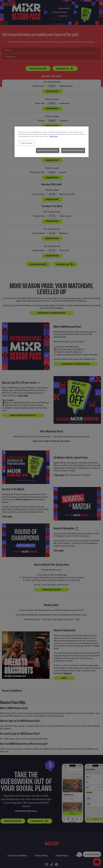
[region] (52, 142)
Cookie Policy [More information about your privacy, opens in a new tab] (54, 136)
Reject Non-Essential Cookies (48, 150)
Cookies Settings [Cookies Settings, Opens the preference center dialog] (26, 143)
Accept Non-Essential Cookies (73, 150)
